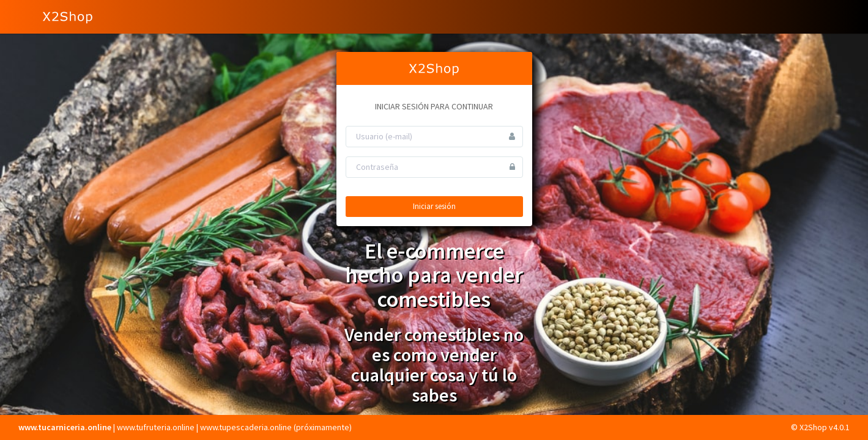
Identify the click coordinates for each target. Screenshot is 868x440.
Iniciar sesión (434, 206)
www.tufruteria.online (156, 427)
